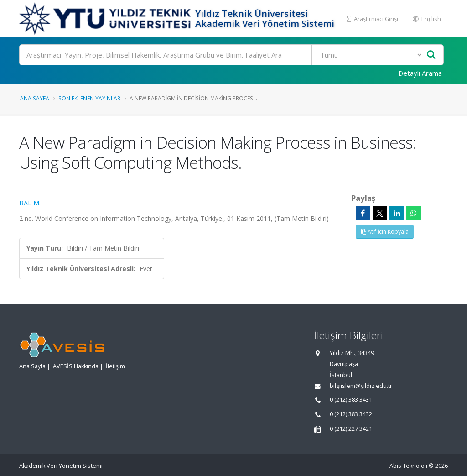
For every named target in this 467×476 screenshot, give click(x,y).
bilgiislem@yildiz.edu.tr (361, 386)
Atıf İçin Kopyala (385, 232)
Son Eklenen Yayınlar (89, 98)
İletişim (115, 366)
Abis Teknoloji (408, 466)
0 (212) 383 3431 (351, 400)
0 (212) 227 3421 (351, 429)
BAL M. (30, 203)
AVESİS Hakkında (76, 366)
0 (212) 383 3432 (351, 414)
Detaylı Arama (420, 73)
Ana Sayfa (35, 98)
